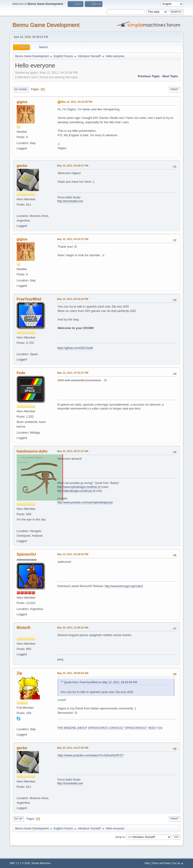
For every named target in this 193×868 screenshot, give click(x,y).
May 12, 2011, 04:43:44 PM (73, 299)
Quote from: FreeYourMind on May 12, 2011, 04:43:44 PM (101, 682)
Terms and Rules (161, 863)
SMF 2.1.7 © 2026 (20, 863)
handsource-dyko (32, 451)
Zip (19, 673)
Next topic (170, 76)
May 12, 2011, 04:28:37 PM (73, 166)
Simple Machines (41, 863)
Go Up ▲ (178, 863)
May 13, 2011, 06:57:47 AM (73, 451)
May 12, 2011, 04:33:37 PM (73, 239)
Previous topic (149, 76)
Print (174, 89)
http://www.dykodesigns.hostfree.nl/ (79, 487)
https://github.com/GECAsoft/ (75, 348)
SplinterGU (26, 554)
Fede (21, 373)
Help (147, 863)
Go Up (18, 819)
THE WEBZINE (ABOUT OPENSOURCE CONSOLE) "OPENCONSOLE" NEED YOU (110, 728)
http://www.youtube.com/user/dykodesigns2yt (85, 502)
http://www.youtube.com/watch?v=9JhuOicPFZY (91, 755)
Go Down (21, 89)
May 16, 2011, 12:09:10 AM (73, 628)
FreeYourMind (29, 299)
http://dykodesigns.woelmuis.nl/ (76, 491)
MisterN (24, 628)
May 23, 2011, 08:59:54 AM (73, 673)
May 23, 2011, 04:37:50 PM (73, 748)
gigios (22, 102)
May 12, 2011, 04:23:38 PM (77, 102)
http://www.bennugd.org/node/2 (124, 586)
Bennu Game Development (46, 25)
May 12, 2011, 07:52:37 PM (73, 373)
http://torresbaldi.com (70, 201)
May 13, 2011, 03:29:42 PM (73, 554)
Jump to (120, 837)
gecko (22, 166)
